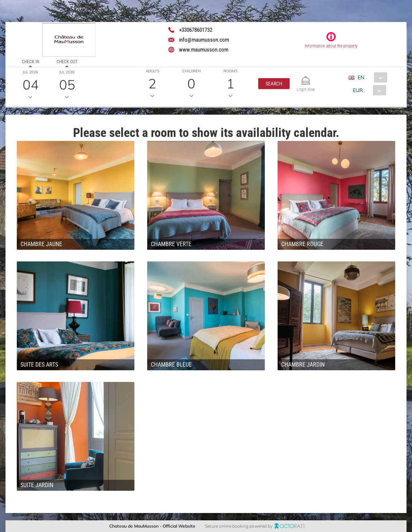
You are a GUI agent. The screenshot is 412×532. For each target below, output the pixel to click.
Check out (67, 62)
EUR (358, 90)
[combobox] (371, 77)
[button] (274, 84)
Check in (30, 62)
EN (361, 77)
